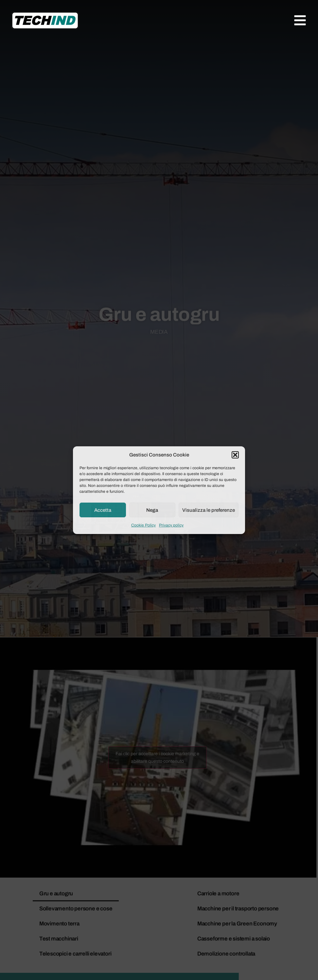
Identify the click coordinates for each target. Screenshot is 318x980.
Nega (152, 510)
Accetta (103, 510)
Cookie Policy (143, 525)
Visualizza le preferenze (209, 510)
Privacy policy (171, 525)
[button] (235, 455)
